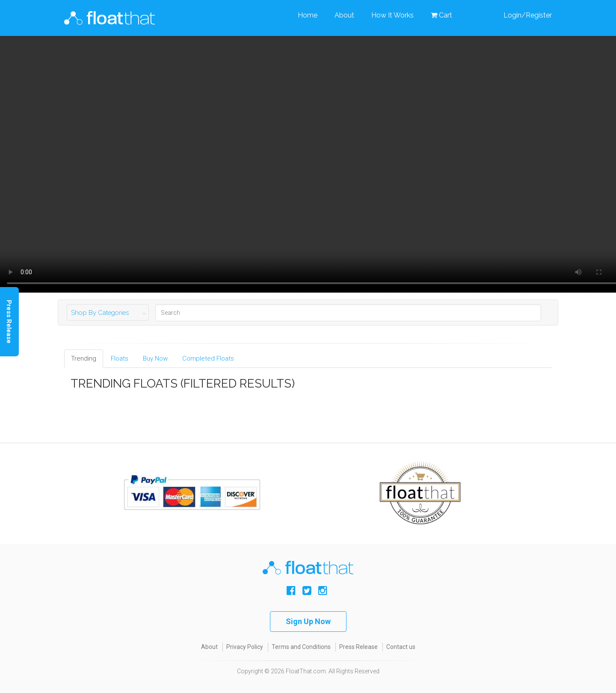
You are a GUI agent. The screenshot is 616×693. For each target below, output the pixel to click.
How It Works (392, 15)
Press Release (358, 647)
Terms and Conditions (301, 647)
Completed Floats (208, 358)
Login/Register (528, 15)
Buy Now (155, 358)
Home (308, 15)
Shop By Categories (100, 313)
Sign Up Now (308, 621)
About (344, 15)
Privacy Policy (245, 647)
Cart (446, 15)
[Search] (348, 313)
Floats (120, 358)
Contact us (401, 647)
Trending (84, 358)
